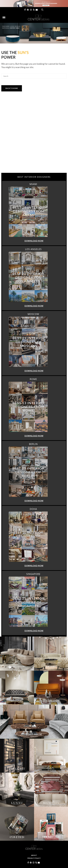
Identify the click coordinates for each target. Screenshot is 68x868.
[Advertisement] (34, 152)
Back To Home (12, 88)
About (34, 855)
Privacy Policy (34, 858)
